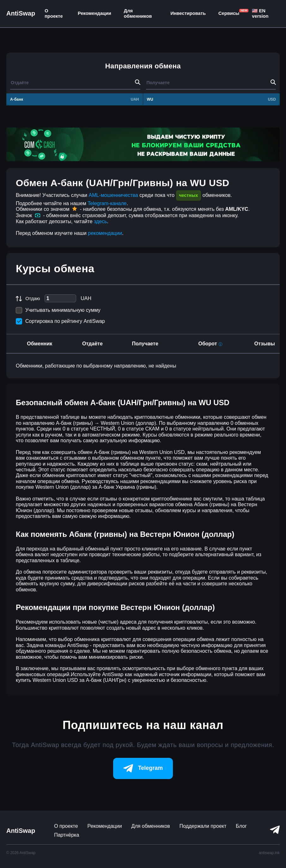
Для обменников (138, 13)
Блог (241, 826)
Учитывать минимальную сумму (58, 310)
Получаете (145, 344)
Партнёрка (67, 835)
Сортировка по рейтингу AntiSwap (60, 321)
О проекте (54, 13)
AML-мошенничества (113, 195)
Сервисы (229, 13)
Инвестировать (188, 13)
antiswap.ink (269, 853)
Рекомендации (94, 13)
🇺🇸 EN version (260, 13)
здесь (100, 221)
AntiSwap (21, 13)
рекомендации (105, 233)
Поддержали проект (203, 826)
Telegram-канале (107, 203)
